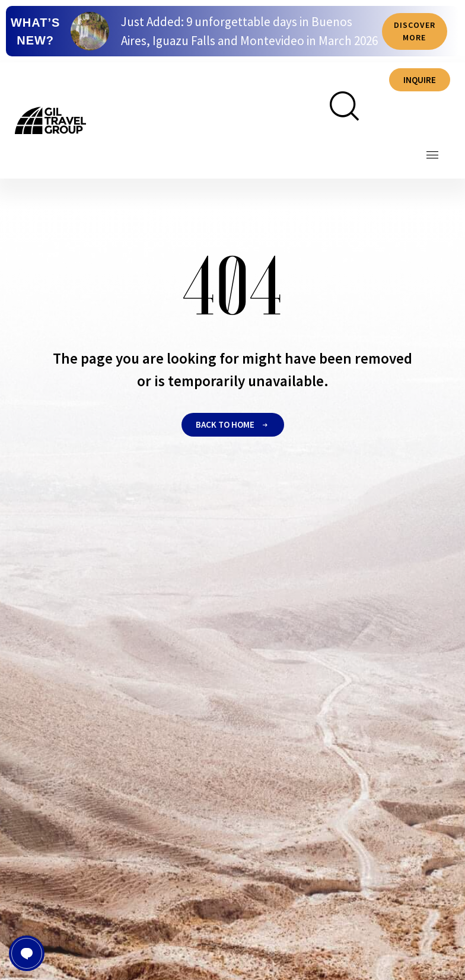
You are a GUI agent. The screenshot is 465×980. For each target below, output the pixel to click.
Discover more (415, 34)
